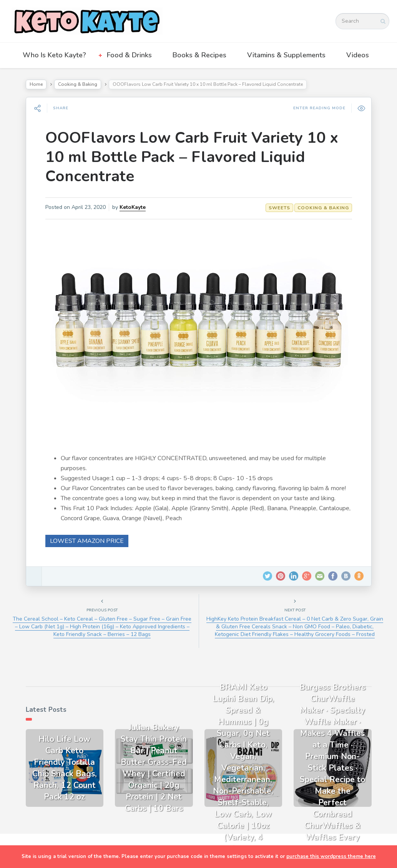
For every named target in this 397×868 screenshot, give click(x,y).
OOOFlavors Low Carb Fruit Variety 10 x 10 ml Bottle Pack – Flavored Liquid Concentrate (192, 157)
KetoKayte (133, 207)
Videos (358, 55)
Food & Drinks (129, 55)
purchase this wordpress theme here (331, 856)
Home (36, 84)
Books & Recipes (199, 55)
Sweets (279, 208)
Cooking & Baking (78, 84)
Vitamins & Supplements (286, 55)
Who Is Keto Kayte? (54, 55)
